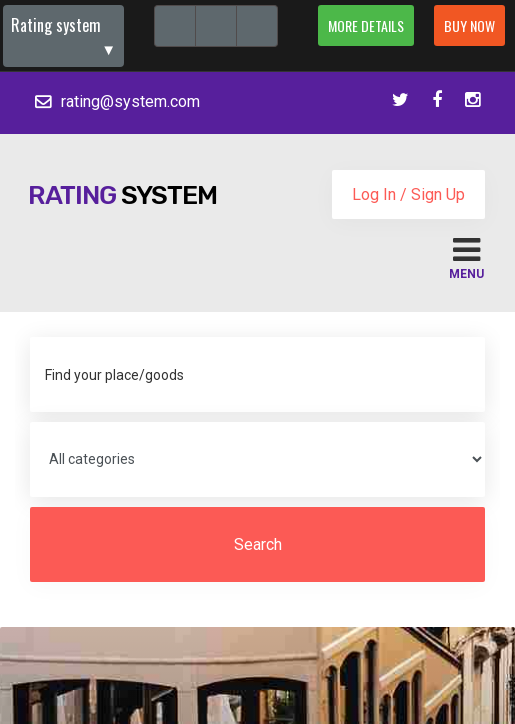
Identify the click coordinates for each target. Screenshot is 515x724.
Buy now (469, 25)
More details (366, 25)
